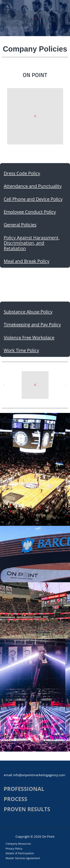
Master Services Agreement (23, 858)
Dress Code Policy (22, 173)
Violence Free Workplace (29, 337)
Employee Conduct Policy (30, 212)
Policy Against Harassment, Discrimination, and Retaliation (32, 243)
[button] (4, 385)
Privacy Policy (14, 849)
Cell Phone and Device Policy (33, 199)
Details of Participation (20, 853)
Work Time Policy (21, 350)
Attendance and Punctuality (33, 186)
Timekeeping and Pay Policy (32, 325)
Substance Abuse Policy (28, 312)
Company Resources (18, 844)
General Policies (20, 225)
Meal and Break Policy (27, 261)
